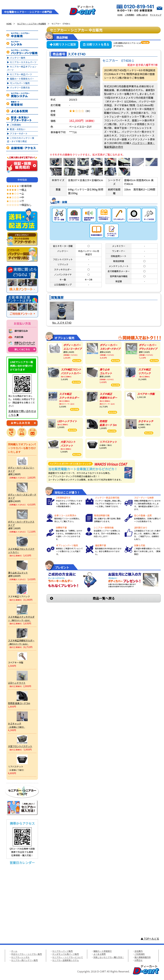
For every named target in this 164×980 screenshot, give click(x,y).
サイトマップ (156, 15)
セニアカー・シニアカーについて (68, 957)
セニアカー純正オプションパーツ (22, 68)
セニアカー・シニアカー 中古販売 (32, 24)
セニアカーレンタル (20, 957)
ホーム (14, 951)
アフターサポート (19, 134)
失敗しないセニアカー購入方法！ (109, 957)
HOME (120, 15)
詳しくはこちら (22, 349)
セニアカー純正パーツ (21, 74)
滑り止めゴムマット (18, 573)
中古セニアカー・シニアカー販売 (27, 954)
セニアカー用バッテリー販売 (24, 960)
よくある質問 (99, 954)
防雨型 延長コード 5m (19, 703)
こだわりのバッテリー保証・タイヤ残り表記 (21, 140)
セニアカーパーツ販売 (62, 951)
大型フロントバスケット (20, 746)
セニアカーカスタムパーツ (23, 62)
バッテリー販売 (18, 58)
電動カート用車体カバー (22, 79)
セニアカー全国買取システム (66, 960)
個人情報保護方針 (143, 957)
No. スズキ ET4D (62, 323)
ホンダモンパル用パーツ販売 (66, 954)
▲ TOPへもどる (150, 939)
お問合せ (139, 960)
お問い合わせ (142, 15)
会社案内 (139, 951)
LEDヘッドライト (17, 683)
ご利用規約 (130, 15)
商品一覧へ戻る (104, 598)
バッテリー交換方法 (20, 87)
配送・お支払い (18, 129)
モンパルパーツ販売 (20, 83)
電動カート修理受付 (103, 951)
